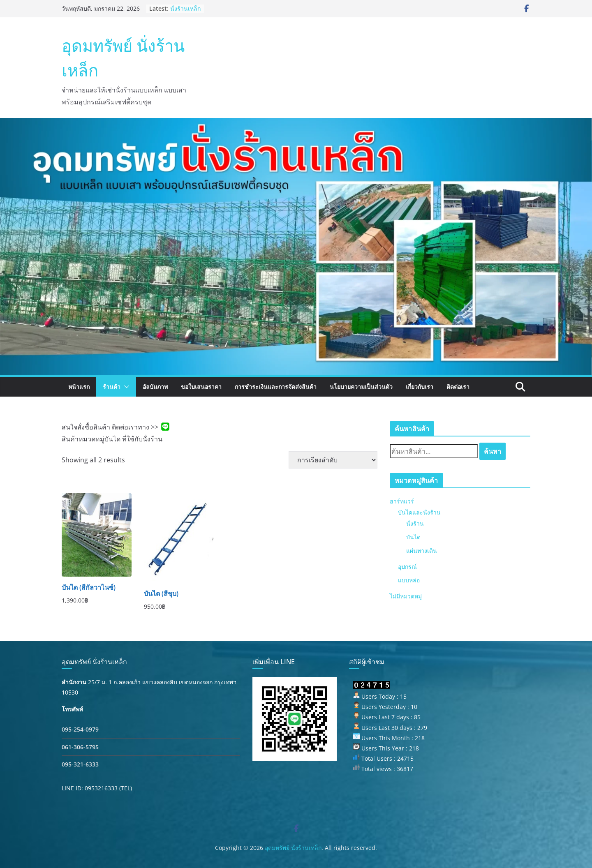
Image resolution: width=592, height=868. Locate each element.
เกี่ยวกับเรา (420, 387)
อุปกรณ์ (407, 567)
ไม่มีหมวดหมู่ (406, 596)
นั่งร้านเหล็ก (185, 8)
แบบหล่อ (409, 580)
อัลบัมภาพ (155, 387)
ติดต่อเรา (458, 387)
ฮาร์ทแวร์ (402, 501)
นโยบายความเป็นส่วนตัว (361, 387)
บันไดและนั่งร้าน (419, 512)
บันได (413, 537)
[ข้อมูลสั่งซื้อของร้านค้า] (333, 460)
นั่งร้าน (415, 523)
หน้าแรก (79, 387)
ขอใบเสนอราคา (201, 387)
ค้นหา (493, 451)
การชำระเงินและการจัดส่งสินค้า (276, 387)
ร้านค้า (112, 387)
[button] (125, 387)
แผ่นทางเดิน (422, 551)
